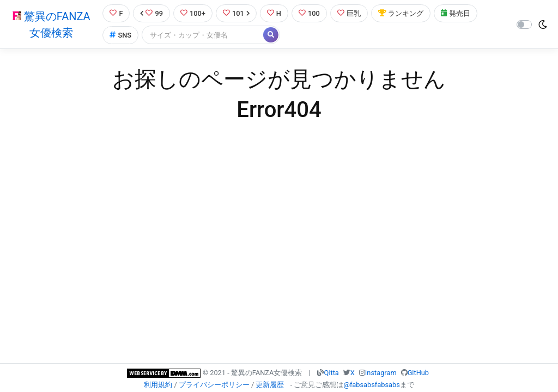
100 (309, 13)
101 (236, 13)
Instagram (381, 373)
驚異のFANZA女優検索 (51, 24)
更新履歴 (270, 385)
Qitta (332, 373)
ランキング (401, 13)
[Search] (203, 35)
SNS (120, 35)
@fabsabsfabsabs (371, 385)
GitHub (418, 373)
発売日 (456, 13)
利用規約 (158, 385)
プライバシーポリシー (214, 385)
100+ (193, 13)
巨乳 (349, 13)
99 (151, 13)
